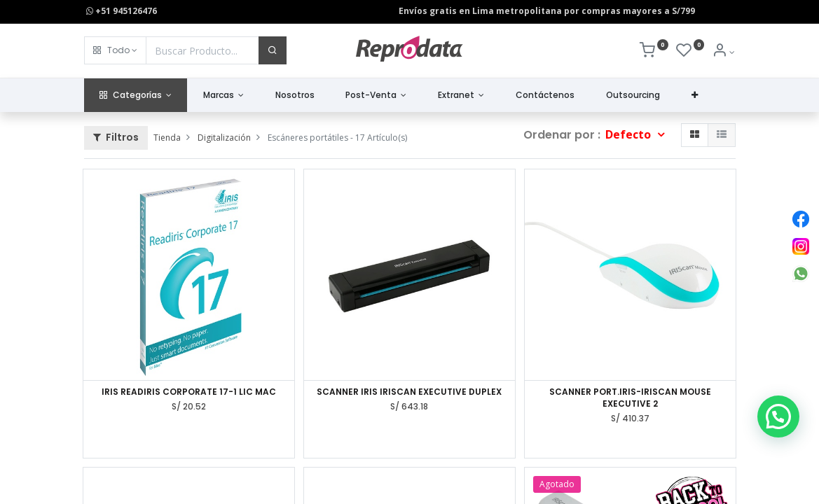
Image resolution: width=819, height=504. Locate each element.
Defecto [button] (629, 134)
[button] (115, 50)
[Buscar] (273, 50)
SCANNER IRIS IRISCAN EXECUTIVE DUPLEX (409, 392)
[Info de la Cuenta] (723, 52)
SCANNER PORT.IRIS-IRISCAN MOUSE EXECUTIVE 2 (630, 398)
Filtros (116, 137)
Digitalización (224, 138)
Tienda (167, 138)
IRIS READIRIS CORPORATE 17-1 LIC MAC (189, 392)
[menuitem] (295, 96)
